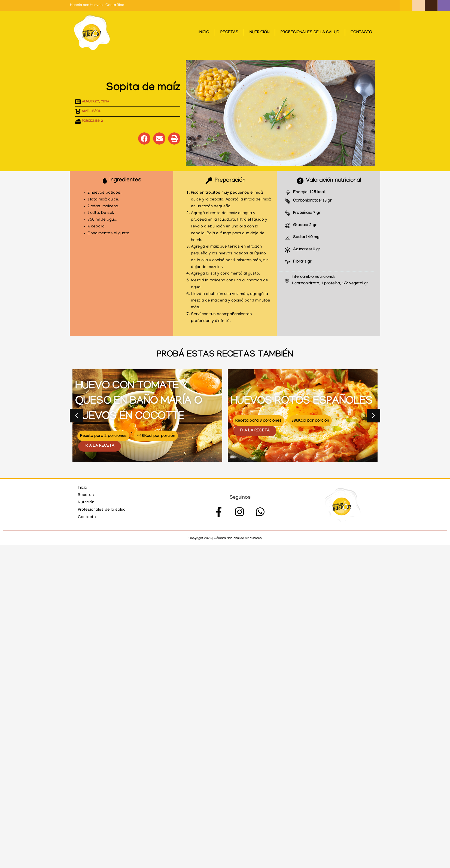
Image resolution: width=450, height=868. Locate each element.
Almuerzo (91, 102)
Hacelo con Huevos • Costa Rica (97, 5)
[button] (144, 138)
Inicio (204, 33)
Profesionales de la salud (310, 33)
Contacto (361, 33)
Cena (105, 102)
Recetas (229, 33)
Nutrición (259, 33)
